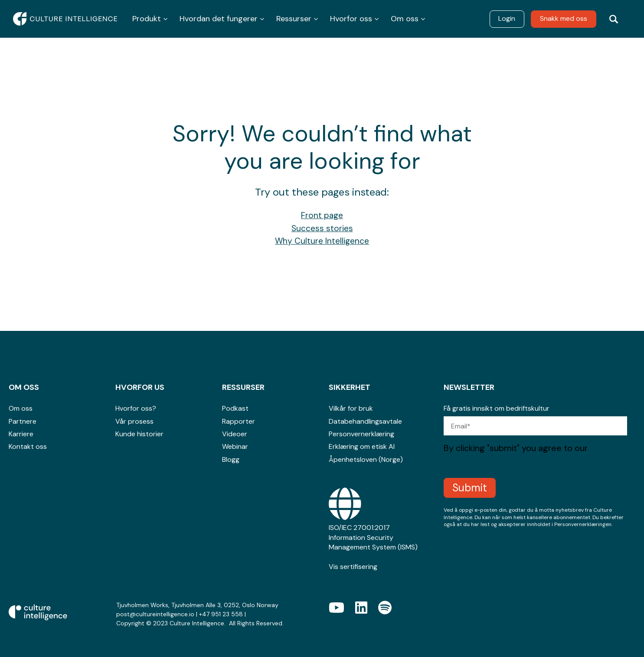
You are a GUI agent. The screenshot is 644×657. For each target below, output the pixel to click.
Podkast (235, 408)
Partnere (23, 421)
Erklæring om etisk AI (362, 446)
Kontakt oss (28, 446)
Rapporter (239, 421)
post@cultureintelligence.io (155, 614)
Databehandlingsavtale (365, 421)
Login (507, 18)
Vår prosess (134, 421)
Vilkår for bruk (351, 408)
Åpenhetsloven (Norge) (366, 459)
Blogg (231, 459)
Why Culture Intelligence (322, 241)
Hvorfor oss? (136, 408)
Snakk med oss (564, 18)
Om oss (21, 408)
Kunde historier (139, 434)
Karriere (21, 434)
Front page (322, 215)
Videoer (235, 434)
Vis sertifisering (353, 567)
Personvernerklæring (361, 434)
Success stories (322, 228)
